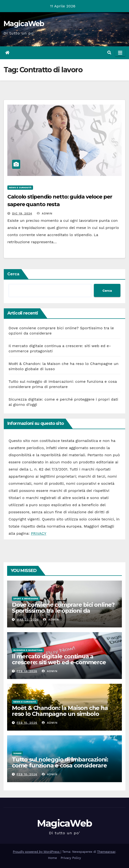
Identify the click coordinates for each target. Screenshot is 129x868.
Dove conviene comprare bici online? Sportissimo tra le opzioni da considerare (63, 611)
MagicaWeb (24, 24)
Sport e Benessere (26, 599)
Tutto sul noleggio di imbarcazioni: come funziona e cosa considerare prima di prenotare (60, 765)
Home (52, 858)
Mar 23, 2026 (28, 620)
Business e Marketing (28, 650)
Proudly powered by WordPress (37, 852)
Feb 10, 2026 (27, 723)
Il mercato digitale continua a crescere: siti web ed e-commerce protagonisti (59, 662)
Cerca (13, 274)
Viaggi (17, 753)
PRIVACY (39, 533)
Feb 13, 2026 (27, 671)
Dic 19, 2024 (22, 213)
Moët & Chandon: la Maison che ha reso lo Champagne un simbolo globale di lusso (60, 714)
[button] (109, 53)
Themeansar (106, 852)
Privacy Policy (71, 858)
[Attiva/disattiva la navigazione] (120, 53)
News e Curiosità (20, 187)
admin (45, 213)
